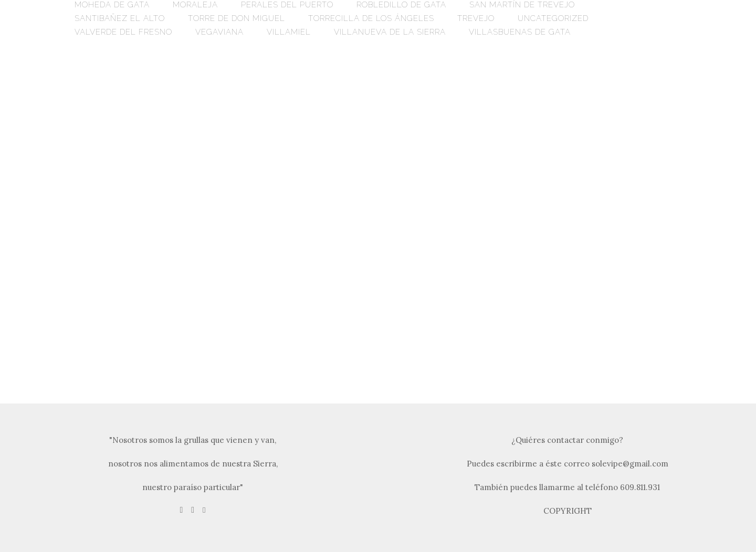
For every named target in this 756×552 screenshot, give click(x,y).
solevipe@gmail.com (630, 464)
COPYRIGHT (568, 511)
